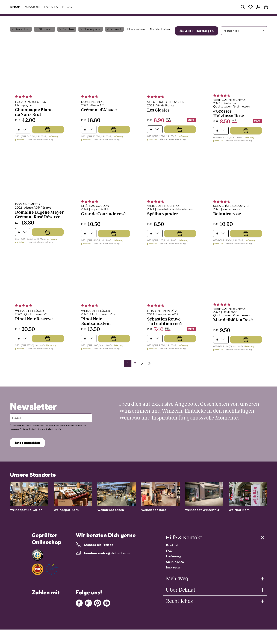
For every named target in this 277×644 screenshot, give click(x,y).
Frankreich (114, 38)
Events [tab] (49, 7)
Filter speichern (136, 38)
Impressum (174, 576)
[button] (243, 7)
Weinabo (59, 19)
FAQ (169, 560)
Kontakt (172, 554)
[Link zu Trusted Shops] (38, 564)
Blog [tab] (65, 7)
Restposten (194, 19)
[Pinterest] (98, 611)
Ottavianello (45, 38)
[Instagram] (88, 611)
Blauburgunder (91, 38)
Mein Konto (175, 571)
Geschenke (216, 19)
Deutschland (21, 38)
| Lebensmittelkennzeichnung (40, 148)
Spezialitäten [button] (102, 19)
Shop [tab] (14, 7)
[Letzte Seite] (149, 372)
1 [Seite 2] (128, 372)
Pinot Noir (67, 38)
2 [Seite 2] (135, 372)
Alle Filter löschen (160, 38)
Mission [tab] (30, 7)
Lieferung (173, 565)
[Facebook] (79, 611)
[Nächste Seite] (142, 372)
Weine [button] (78, 19)
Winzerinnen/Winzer (136, 19)
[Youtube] (107, 611)
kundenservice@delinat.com (107, 562)
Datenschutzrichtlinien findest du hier (41, 438)
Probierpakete (168, 19)
